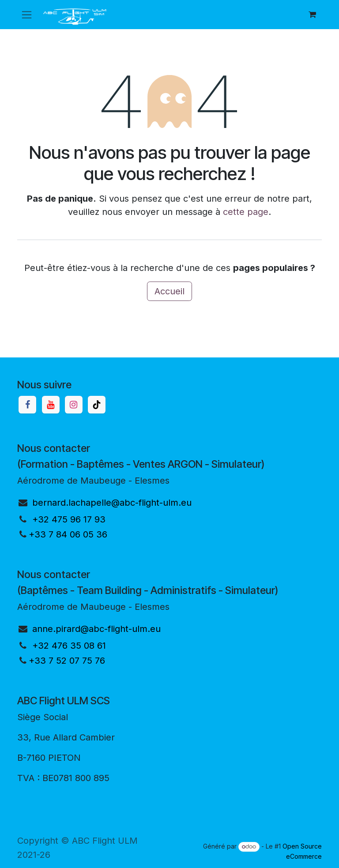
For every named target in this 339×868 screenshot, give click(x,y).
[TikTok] (97, 405)
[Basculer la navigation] (27, 15)
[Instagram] (74, 405)
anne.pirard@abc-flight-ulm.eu (96, 629)
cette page (246, 212)
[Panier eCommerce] (312, 15)
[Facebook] (27, 405)
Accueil (169, 291)
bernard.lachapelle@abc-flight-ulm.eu (112, 503)
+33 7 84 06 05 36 (68, 534)
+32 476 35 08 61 (69, 646)
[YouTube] (51, 405)
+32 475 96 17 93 (69, 519)
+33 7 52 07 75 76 (67, 661)
